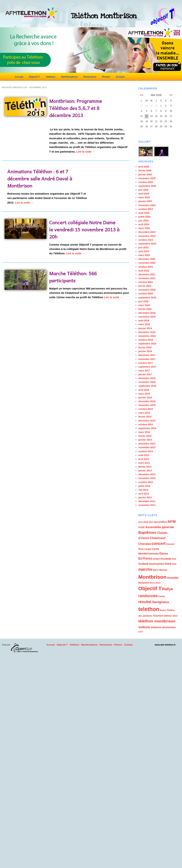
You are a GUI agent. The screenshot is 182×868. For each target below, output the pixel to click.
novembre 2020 (147, 290)
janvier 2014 (145, 440)
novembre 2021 (147, 278)
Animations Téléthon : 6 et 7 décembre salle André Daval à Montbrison (40, 178)
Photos (106, 77)
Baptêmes (147, 532)
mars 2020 (144, 305)
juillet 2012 (144, 486)
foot (174, 559)
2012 (141, 522)
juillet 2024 (144, 217)
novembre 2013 (147, 447)
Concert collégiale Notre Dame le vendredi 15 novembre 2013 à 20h (84, 229)
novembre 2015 (147, 405)
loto (174, 564)
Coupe (148, 549)
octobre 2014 (146, 424)
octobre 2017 (146, 363)
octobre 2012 (146, 482)
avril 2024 (144, 224)
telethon (149, 609)
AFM (172, 521)
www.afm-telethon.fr (165, 645)
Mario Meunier (160, 570)
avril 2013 (144, 459)
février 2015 (145, 417)
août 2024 (144, 213)
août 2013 (144, 455)
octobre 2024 (146, 209)
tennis (163, 610)
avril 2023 (144, 251)
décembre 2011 (147, 501)
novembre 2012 (147, 478)
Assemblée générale (160, 527)
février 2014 (145, 436)
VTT (141, 632)
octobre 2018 (146, 340)
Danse (164, 554)
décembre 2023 (147, 232)
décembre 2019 (147, 313)
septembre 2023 (147, 244)
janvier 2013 (145, 471)
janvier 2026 (145, 174)
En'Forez (145, 559)
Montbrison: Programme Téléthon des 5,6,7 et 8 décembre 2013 (76, 108)
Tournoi (158, 616)
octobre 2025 (146, 182)
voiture (144, 627)
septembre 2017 (147, 367)
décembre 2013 (147, 444)
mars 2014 (144, 432)
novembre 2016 (147, 382)
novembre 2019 (147, 317)
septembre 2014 (147, 428)
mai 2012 (143, 490)
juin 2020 (143, 301)
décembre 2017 (147, 355)
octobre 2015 (146, 409)
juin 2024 (143, 221)
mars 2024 (144, 228)
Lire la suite (86, 152)
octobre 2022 (146, 267)
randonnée (148, 596)
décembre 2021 (147, 274)
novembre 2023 (147, 236)
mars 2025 (144, 197)
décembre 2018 (147, 332)
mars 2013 (144, 463)
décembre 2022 (147, 259)
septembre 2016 (147, 386)
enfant (156, 559)
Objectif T (34, 77)
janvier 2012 (145, 497)
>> (171, 95)
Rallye (168, 589)
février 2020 (145, 309)
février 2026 (145, 170)
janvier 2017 (145, 374)
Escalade (166, 559)
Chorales (145, 544)
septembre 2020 (147, 298)
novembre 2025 (147, 178)
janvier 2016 (145, 397)
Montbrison (152, 577)
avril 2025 (144, 194)
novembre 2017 (147, 359)
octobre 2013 (146, 451)
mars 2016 (144, 394)
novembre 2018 (147, 336)
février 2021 (145, 286)
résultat (145, 602)
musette (173, 578)
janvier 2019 (145, 328)
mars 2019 (144, 324)
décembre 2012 (147, 474)
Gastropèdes (157, 564)
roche (162, 596)
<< (142, 95)
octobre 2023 (146, 240)
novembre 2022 (147, 263)
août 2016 (144, 390)
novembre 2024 (147, 205)
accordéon (161, 522)
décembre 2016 (147, 378)
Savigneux (161, 602)
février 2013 (145, 467)
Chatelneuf (157, 538)
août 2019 (144, 320)
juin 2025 (143, 190)
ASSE (142, 527)
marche (145, 569)
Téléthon (50, 77)
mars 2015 (144, 413)
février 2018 (145, 347)
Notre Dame (155, 583)
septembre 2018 (147, 344)
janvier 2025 (145, 201)
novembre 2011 (147, 505)
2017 (151, 522)
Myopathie (144, 583)
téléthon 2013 (171, 616)
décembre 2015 (147, 401)
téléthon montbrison (157, 621)
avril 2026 (144, 167)
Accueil (19, 77)
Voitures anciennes (163, 627)
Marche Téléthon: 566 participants (73, 277)
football (143, 564)
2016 (146, 522)
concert (159, 544)
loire (168, 564)
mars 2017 (144, 371)
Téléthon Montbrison (104, 16)
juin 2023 (143, 247)
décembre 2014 (147, 421)
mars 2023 (144, 255)
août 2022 (144, 271)
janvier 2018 (145, 351)
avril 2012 (144, 494)
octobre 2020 (146, 294)
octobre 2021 (146, 282)
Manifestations (69, 77)
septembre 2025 (147, 186)
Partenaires (90, 77)
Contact (120, 77)
